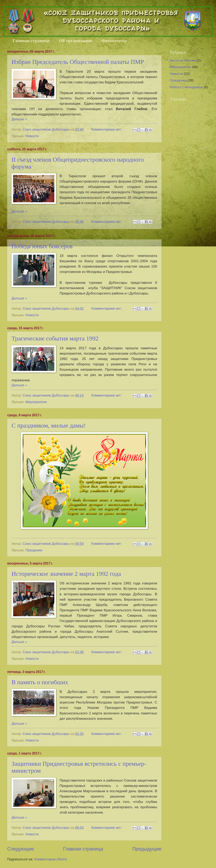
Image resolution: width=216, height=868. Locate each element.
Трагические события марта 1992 (55, 338)
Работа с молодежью (186, 87)
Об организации (76, 41)
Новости (32, 136)
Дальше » (19, 119)
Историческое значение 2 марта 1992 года (66, 574)
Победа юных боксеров (42, 246)
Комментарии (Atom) (50, 859)
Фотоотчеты (114, 41)
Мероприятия (36, 402)
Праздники (34, 550)
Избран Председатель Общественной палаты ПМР (78, 62)
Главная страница (31, 41)
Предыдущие (147, 849)
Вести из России (183, 60)
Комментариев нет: (107, 129)
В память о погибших (40, 682)
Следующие (21, 849)
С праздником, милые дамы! (49, 425)
